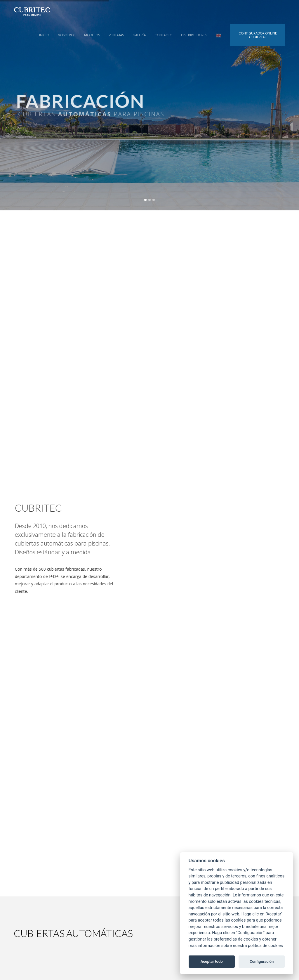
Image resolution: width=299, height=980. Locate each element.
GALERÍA (139, 35)
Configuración (262, 961)
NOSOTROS (67, 35)
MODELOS (92, 35)
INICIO (44, 35)
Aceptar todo (212, 961)
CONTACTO (163, 35)
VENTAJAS (116, 35)
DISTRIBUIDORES (194, 35)
